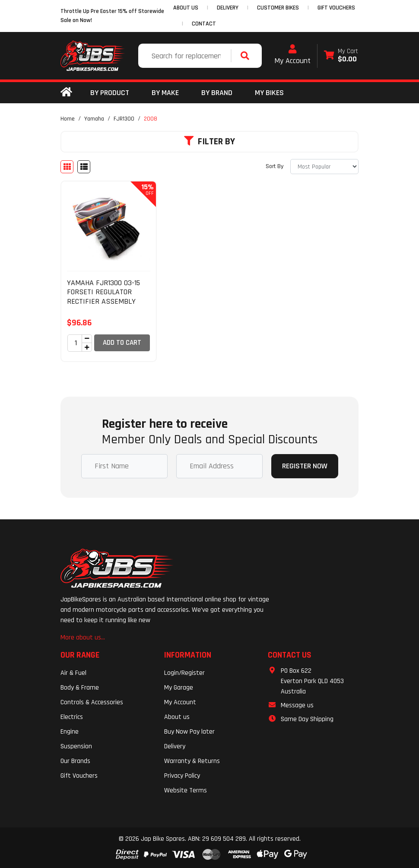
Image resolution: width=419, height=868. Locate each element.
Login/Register (184, 673)
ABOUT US (186, 8)
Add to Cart (122, 343)
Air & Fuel (73, 673)
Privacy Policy (182, 776)
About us (177, 717)
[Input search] (186, 56)
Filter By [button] (209, 142)
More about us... (83, 637)
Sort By (275, 166)
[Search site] (247, 56)
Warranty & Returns (192, 761)
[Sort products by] (324, 167)
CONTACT (204, 24)
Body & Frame (80, 688)
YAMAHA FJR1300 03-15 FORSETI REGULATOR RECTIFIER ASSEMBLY (103, 292)
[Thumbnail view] (67, 167)
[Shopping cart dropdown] (341, 56)
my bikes (269, 93)
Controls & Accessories (92, 702)
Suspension (76, 746)
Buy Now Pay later (189, 732)
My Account (292, 55)
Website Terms (186, 790)
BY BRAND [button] (217, 93)
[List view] (84, 167)
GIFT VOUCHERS (336, 8)
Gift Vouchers (79, 776)
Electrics (72, 717)
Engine (70, 732)
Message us (297, 705)
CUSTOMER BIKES (278, 8)
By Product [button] (110, 93)
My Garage (179, 688)
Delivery (175, 746)
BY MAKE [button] (165, 93)
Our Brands (75, 761)
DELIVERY (228, 8)
